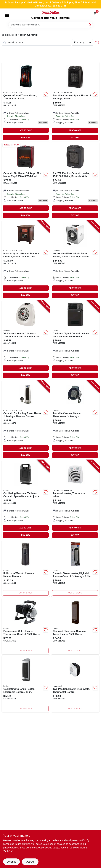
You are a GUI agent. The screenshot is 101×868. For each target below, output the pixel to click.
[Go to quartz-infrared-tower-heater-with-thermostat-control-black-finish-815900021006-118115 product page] (26, 102)
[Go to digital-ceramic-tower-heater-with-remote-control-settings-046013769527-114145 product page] (75, 568)
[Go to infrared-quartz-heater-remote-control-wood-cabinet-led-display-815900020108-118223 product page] (26, 259)
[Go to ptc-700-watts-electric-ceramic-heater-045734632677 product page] (75, 181)
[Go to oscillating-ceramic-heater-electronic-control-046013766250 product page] (26, 684)
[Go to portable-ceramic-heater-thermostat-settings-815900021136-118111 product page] (75, 419)
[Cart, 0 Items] (95, 13)
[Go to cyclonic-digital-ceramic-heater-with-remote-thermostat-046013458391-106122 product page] (75, 339)
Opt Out (30, 862)
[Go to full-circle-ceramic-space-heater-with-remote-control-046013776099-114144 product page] (26, 568)
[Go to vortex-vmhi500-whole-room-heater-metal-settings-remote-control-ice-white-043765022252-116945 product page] (75, 259)
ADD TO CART (26, 130)
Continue (11, 862)
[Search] (90, 24)
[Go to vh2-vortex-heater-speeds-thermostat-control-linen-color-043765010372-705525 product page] (26, 339)
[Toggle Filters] (97, 42)
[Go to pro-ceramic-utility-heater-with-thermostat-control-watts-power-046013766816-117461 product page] (26, 626)
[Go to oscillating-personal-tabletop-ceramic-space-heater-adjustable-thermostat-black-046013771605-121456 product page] (26, 499)
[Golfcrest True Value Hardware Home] (50, 12)
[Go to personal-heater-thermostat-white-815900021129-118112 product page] (75, 499)
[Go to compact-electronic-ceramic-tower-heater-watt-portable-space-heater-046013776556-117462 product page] (75, 626)
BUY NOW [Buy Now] (26, 137)
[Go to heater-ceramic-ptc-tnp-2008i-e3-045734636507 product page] (26, 181)
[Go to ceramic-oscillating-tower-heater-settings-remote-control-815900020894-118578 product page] (26, 419)
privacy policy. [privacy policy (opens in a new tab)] (11, 848)
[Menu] (7, 15)
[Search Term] (51, 25)
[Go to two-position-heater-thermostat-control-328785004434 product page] (75, 684)
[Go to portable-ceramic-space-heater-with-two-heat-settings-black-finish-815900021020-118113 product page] (75, 102)
